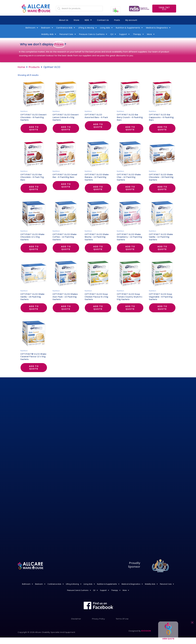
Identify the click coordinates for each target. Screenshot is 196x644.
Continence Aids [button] (66, 28)
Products (34, 67)
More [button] (151, 34)
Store (76, 20)
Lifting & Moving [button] (88, 28)
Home (21, 67)
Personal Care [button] (68, 34)
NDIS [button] (88, 20)
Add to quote (34, 129)
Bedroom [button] (47, 28)
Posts (117, 20)
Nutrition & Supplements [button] (129, 28)
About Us (64, 20)
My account (131, 20)
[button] (192, 622)
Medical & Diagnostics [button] (158, 28)
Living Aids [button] (106, 28)
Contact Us (103, 20)
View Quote (168, 639)
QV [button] (113, 34)
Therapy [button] (138, 34)
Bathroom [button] (32, 28)
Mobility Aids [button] (49, 34)
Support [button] (124, 34)
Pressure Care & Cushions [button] (93, 34)
